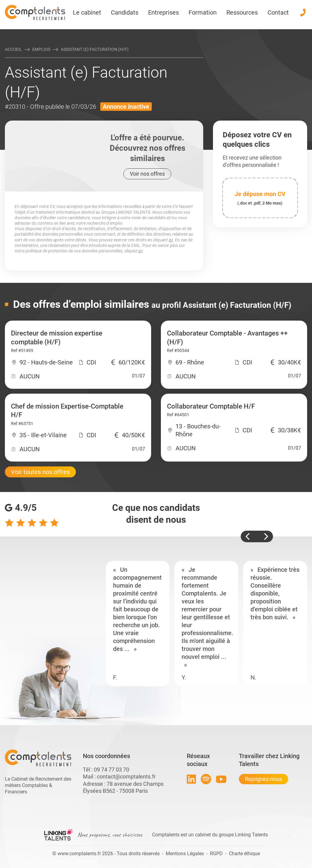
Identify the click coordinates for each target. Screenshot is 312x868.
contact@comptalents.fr (126, 777)
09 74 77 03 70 (112, 770)
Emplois (41, 49)
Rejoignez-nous (264, 779)
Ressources (242, 12)
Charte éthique (244, 854)
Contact (278, 12)
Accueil (13, 49)
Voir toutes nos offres (40, 472)
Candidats (125, 12)
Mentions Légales (185, 854)
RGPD (216, 854)
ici (171, 240)
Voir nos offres (147, 174)
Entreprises (163, 12)
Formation (203, 12)
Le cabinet (87, 12)
